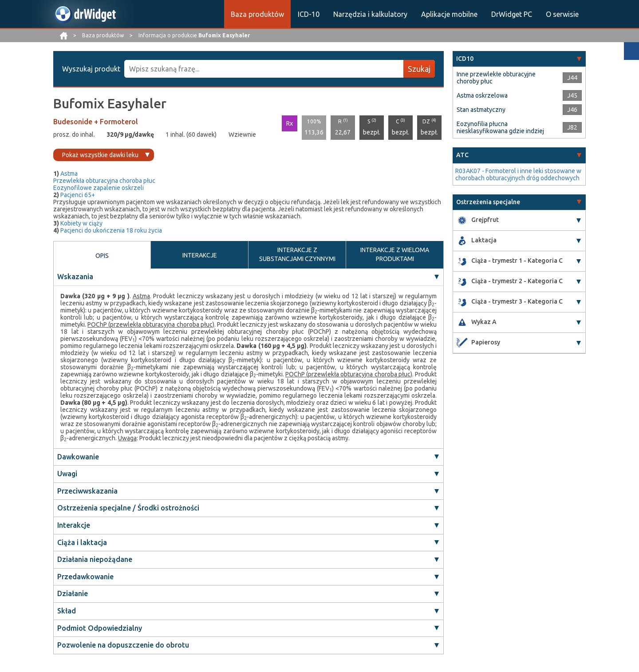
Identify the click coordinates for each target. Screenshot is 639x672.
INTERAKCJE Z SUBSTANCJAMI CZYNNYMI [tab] (297, 254)
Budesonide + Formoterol (96, 122)
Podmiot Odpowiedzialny (100, 628)
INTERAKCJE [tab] (200, 255)
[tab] (519, 59)
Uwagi (67, 474)
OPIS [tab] (102, 256)
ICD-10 (309, 14)
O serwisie (562, 14)
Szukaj (419, 69)
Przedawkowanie (85, 577)
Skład (67, 611)
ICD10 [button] (465, 59)
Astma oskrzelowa (482, 95)
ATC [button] (462, 155)
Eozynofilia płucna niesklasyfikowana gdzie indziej (500, 127)
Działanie (73, 593)
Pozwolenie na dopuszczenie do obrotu (123, 645)
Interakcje (74, 525)
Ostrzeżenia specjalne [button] (488, 202)
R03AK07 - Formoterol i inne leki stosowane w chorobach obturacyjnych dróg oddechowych (518, 174)
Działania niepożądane (95, 559)
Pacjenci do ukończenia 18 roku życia (111, 230)
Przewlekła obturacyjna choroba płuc (104, 181)
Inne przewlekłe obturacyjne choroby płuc (496, 78)
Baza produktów (257, 14)
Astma (69, 174)
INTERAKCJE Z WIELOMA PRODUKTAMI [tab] (395, 254)
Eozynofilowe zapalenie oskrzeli (99, 188)
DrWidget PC (512, 14)
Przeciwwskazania (87, 491)
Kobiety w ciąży (81, 223)
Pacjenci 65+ (78, 195)
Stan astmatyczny (481, 110)
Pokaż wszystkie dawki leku (100, 155)
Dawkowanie (78, 457)
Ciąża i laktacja (82, 542)
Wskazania (75, 277)
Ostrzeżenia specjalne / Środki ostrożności (128, 508)
